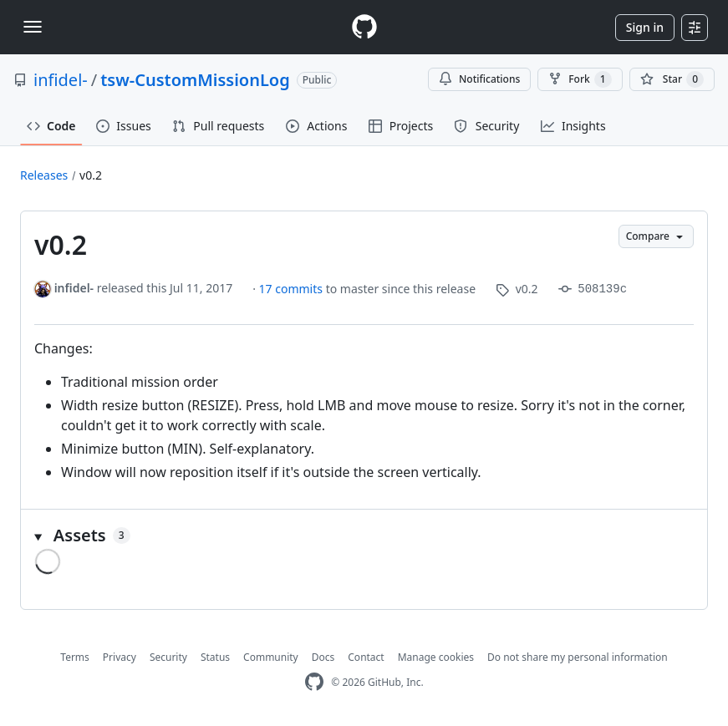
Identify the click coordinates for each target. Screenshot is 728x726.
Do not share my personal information (578, 657)
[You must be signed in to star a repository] (672, 79)
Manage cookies (436, 657)
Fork (580, 79)
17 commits (293, 289)
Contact (366, 657)
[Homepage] (364, 27)
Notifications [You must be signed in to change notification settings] (479, 79)
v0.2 (91, 175)
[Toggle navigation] (33, 27)
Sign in (645, 27)
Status (215, 657)
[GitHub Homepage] (314, 682)
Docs (323, 657)
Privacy (120, 657)
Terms (75, 657)
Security (168, 657)
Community (271, 657)
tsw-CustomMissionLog (195, 80)
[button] (364, 536)
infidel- (61, 80)
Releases (44, 175)
